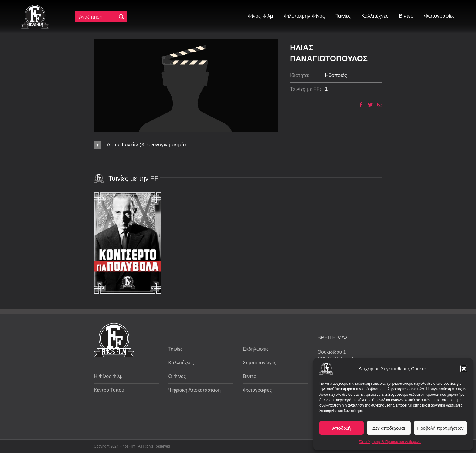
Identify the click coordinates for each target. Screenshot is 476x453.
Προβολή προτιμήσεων (440, 428)
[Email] (377, 105)
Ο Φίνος (177, 376)
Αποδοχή (341, 428)
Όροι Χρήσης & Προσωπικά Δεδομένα (390, 442)
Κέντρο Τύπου (109, 390)
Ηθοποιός (336, 75)
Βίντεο (250, 376)
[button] (464, 369)
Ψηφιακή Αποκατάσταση (195, 390)
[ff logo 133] (35, 7)
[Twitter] (368, 105)
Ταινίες (176, 349)
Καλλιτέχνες (181, 363)
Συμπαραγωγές (260, 363)
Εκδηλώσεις (256, 349)
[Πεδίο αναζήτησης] (97, 17)
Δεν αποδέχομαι (389, 428)
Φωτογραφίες (257, 390)
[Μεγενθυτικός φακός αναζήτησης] (121, 17)
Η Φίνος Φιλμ (108, 376)
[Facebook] (359, 105)
